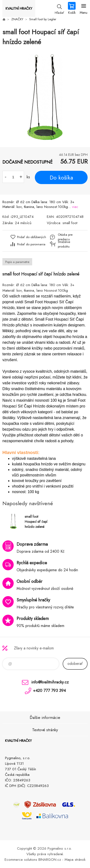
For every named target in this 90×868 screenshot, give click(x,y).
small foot (70, 223)
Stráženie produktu (64, 244)
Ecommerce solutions (21, 860)
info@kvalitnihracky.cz (50, 682)
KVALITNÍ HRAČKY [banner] (19, 8)
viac (75, 207)
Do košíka (61, 178)
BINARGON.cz (50, 860)
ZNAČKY (17, 19)
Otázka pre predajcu (65, 237)
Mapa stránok (75, 860)
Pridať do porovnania (31, 244)
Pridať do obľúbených (32, 237)
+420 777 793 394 (49, 690)
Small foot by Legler (43, 19)
